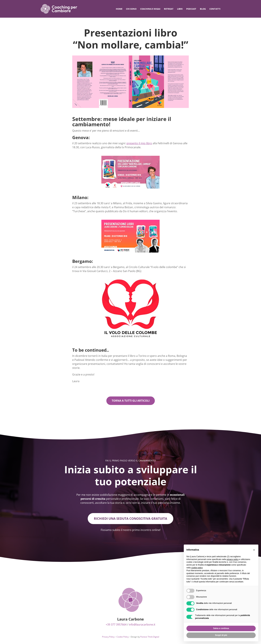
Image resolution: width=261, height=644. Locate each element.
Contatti (215, 9)
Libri (180, 9)
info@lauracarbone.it (142, 625)
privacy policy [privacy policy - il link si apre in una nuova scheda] (233, 559)
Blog (203, 9)
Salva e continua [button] (221, 628)
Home (119, 9)
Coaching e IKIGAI (150, 9)
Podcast (191, 9)
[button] (254, 550)
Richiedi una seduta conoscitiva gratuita (130, 519)
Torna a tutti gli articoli (131, 401)
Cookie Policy (123, 637)
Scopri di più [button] (221, 635)
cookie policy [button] (197, 568)
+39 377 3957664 (116, 625)
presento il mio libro (139, 143)
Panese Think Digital (150, 637)
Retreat (169, 9)
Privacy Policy (108, 637)
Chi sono (131, 9)
